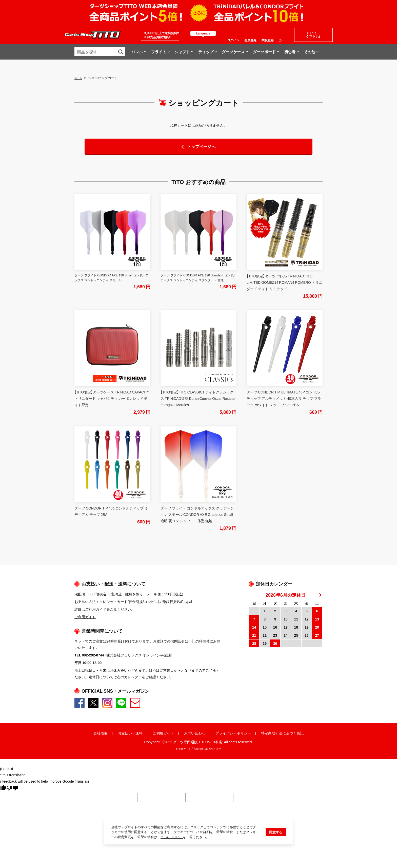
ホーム (79, 78)
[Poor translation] (12, 789)
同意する (276, 848)
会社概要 (101, 733)
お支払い (125, 733)
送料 (139, 733)
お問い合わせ (195, 733)
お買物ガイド (178, 748)
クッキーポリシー (174, 853)
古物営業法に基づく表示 (210, 748)
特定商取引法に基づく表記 (282, 733)
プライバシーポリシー (233, 733)
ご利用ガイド (163, 733)
